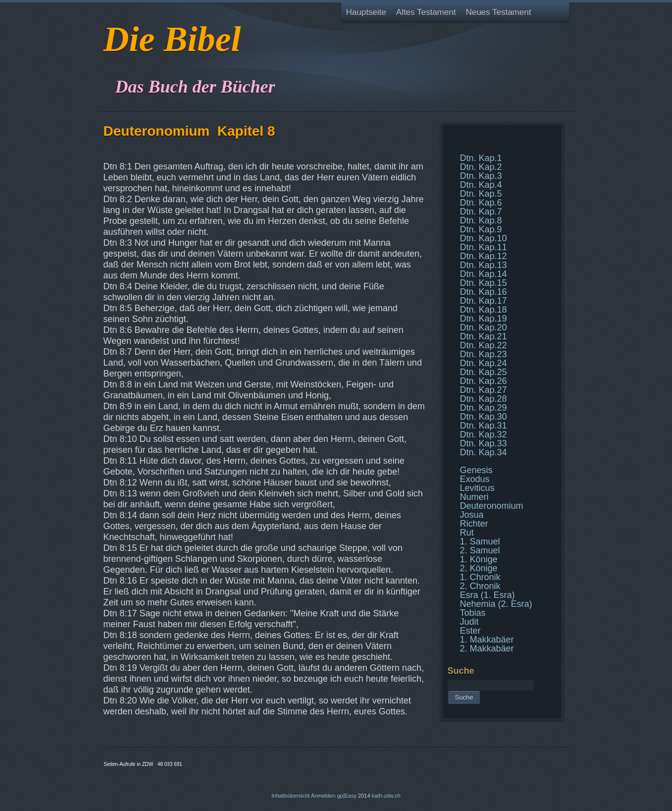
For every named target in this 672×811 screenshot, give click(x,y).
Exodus (475, 479)
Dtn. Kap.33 (484, 443)
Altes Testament (426, 12)
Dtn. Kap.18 (484, 310)
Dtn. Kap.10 (484, 238)
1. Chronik (480, 577)
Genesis (476, 470)
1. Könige (479, 559)
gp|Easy (347, 796)
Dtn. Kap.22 (484, 345)
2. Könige (479, 568)
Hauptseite (366, 12)
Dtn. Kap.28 (484, 399)
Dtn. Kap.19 (484, 319)
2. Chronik (480, 586)
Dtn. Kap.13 (484, 265)
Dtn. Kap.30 (484, 417)
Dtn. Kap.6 (481, 203)
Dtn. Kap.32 (484, 434)
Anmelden (323, 796)
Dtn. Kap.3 (481, 176)
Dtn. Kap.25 (484, 372)
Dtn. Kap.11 (484, 247)
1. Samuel (480, 541)
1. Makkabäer (487, 640)
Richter (474, 524)
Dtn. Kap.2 (481, 167)
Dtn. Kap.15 (484, 283)
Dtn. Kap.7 (481, 212)
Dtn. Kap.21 (484, 336)
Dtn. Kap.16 (484, 292)
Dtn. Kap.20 (484, 327)
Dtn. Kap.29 (484, 408)
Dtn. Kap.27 (484, 390)
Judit (469, 622)
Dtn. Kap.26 (484, 381)
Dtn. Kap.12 (484, 256)
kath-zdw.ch (386, 796)
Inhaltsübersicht (290, 796)
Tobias (473, 613)
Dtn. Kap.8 (481, 220)
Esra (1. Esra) (488, 595)
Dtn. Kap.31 (484, 426)
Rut (467, 533)
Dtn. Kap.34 (484, 452)
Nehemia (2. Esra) (496, 604)
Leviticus (477, 488)
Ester (470, 631)
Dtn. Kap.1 (481, 158)
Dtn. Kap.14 (484, 274)
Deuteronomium (492, 506)
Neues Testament (498, 12)
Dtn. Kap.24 (484, 363)
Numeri (474, 497)
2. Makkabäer (487, 649)
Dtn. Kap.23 (484, 354)
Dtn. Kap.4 (481, 185)
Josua (472, 515)
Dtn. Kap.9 (481, 229)
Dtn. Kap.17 (484, 301)
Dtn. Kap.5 (481, 194)
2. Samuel (480, 550)
